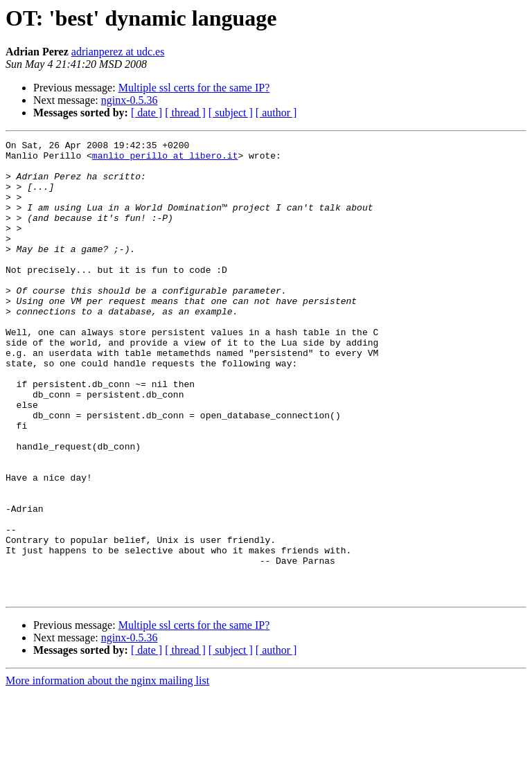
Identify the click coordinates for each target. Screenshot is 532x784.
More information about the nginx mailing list (107, 772)
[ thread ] (185, 113)
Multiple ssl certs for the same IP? (194, 88)
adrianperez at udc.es (118, 52)
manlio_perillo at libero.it (165, 159)
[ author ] (276, 113)
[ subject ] (231, 113)
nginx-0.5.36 (130, 100)
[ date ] (147, 113)
